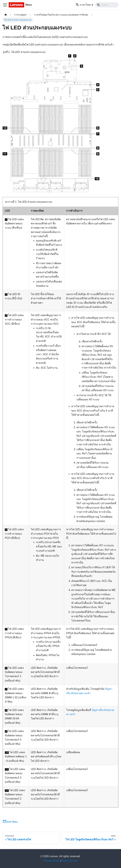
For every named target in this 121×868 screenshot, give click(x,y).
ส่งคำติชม (10, 822)
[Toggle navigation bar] (5, 5)
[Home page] (6, 15)
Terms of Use (70, 861)
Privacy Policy (52, 861)
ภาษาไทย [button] (83, 5)
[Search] (107, 5)
